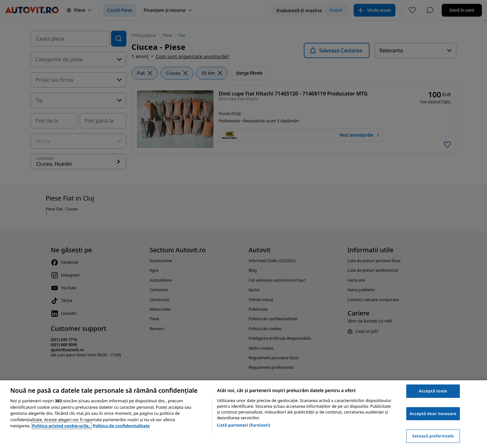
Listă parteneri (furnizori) (244, 425)
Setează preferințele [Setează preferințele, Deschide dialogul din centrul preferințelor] (433, 436)
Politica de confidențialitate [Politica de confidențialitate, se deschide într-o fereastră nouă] (121, 426)
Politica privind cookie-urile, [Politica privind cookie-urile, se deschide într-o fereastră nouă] (62, 426)
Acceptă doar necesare (433, 414)
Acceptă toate (433, 391)
